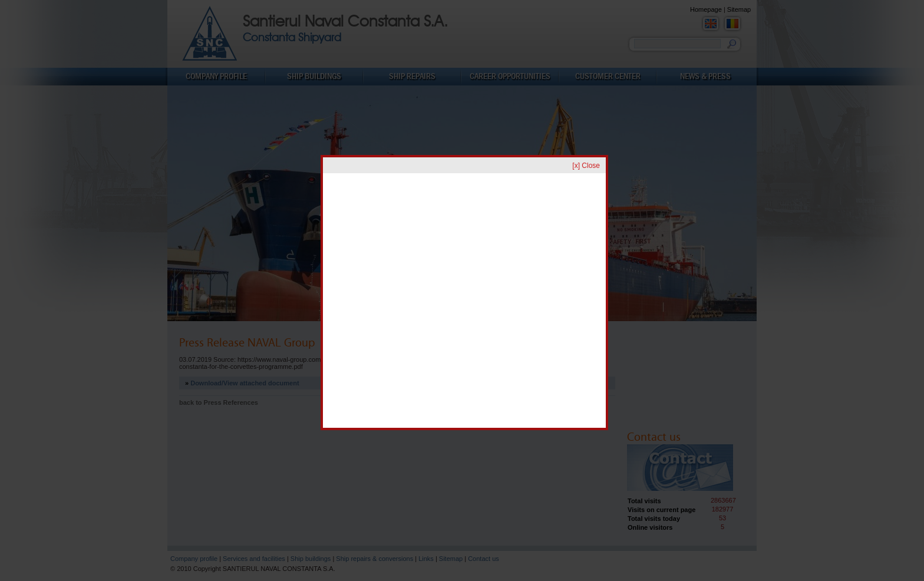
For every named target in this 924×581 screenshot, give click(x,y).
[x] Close (586, 166)
